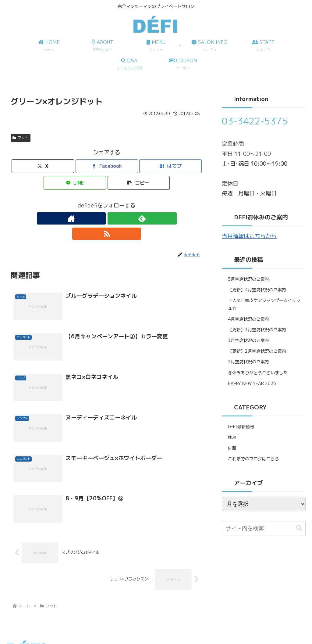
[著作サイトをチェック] (93, 218)
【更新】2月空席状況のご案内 (257, 351)
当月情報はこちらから (249, 236)
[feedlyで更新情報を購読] (107, 218)
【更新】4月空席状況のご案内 (257, 290)
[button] (139, 183)
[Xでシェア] (43, 166)
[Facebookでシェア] (107, 166)
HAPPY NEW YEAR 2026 (252, 383)
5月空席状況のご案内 (248, 279)
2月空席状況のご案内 (248, 362)
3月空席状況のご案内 (248, 340)
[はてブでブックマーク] (170, 166)
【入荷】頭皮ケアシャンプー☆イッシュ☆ (264, 304)
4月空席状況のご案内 (248, 319)
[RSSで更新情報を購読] (121, 218)
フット (21, 138)
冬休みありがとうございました (258, 373)
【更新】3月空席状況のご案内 (257, 330)
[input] (264, 529)
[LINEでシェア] (75, 183)
